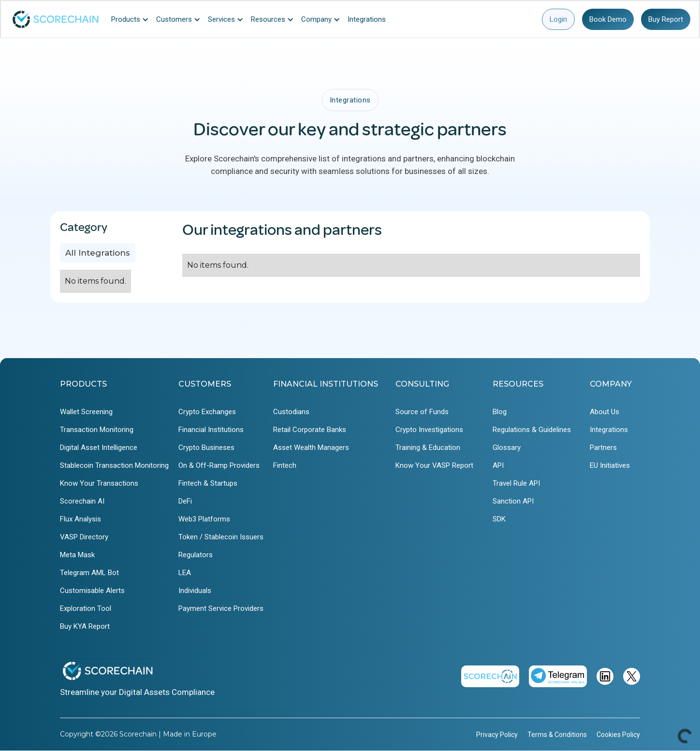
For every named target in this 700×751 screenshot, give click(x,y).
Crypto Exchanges (207, 412)
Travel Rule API (516, 483)
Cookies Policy (618, 735)
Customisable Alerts (92, 591)
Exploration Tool (86, 608)
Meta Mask (77, 555)
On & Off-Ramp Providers (219, 465)
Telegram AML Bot (89, 573)
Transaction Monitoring (97, 430)
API (498, 465)
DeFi (185, 501)
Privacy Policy (497, 735)
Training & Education (428, 448)
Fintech (285, 465)
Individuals (195, 591)
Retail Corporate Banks (310, 430)
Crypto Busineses (206, 448)
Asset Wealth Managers (311, 448)
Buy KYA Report (85, 626)
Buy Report (666, 19)
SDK (499, 519)
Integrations (609, 430)
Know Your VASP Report (434, 465)
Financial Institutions (211, 430)
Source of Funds (422, 412)
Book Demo (608, 19)
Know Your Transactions (99, 483)
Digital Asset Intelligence (99, 448)
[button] (132, 19)
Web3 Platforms (204, 519)
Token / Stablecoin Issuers (221, 537)
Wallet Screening (86, 412)
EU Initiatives (610, 465)
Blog (500, 412)
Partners (603, 448)
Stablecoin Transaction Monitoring (114, 465)
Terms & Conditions (557, 735)
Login (558, 19)
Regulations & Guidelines (532, 430)
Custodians (291, 412)
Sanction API (513, 501)
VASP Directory (84, 537)
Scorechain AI (82, 501)
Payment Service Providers (221, 608)
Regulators (196, 555)
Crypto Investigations (429, 430)
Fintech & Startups (208, 483)
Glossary (507, 448)
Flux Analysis (80, 519)
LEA (185, 573)
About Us (605, 412)
